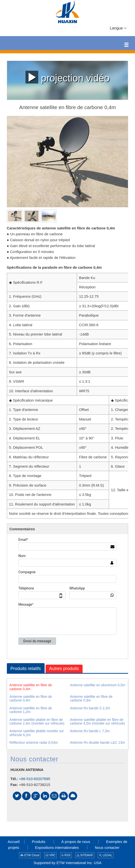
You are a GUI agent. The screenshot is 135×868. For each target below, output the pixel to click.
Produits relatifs (26, 669)
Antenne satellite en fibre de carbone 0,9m (91, 698)
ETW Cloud (30, 855)
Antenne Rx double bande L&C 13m (97, 742)
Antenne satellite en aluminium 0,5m (98, 685)
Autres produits (64, 669)
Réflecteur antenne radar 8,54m (34, 742)
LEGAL (106, 855)
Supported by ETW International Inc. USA (67, 863)
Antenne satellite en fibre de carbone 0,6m (31, 698)
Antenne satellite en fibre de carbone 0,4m (31, 687)
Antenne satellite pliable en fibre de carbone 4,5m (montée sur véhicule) (97, 721)
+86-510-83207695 (35, 779)
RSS (66, 855)
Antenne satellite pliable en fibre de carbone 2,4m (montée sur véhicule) (37, 721)
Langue (118, 28)
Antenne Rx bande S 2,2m (90, 708)
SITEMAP (85, 855)
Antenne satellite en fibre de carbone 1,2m (31, 710)
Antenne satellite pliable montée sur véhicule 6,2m (37, 733)
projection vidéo (67, 77)
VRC (50, 855)
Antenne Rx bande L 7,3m (90, 731)
